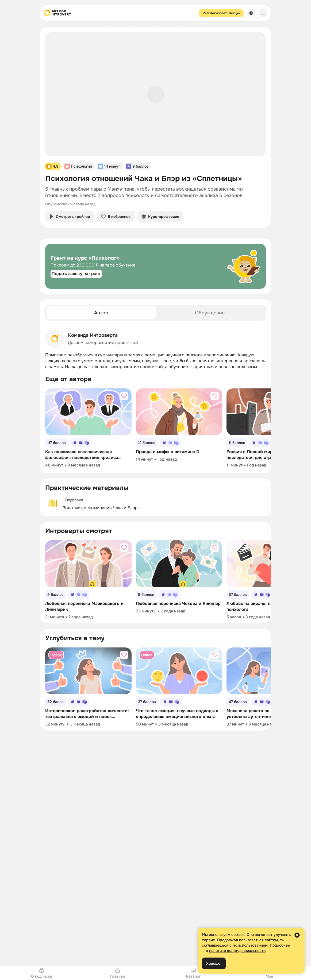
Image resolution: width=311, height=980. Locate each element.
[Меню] (263, 13)
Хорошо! (214, 963)
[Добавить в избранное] (124, 396)
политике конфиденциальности (237, 951)
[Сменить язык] (251, 13)
